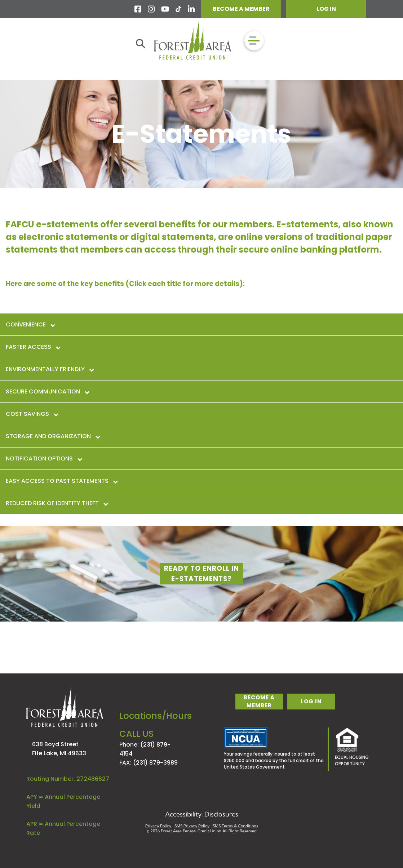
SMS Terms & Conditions (235, 826)
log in (311, 701)
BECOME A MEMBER (241, 9)
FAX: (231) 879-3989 (149, 763)
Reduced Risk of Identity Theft (57, 503)
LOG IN (326, 9)
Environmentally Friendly (50, 369)
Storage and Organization (53, 436)
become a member (259, 701)
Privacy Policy (158, 826)
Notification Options (44, 459)
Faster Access (33, 347)
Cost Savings (32, 414)
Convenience (30, 324)
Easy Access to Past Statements (61, 481)
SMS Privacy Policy (192, 826)
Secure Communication (47, 391)
